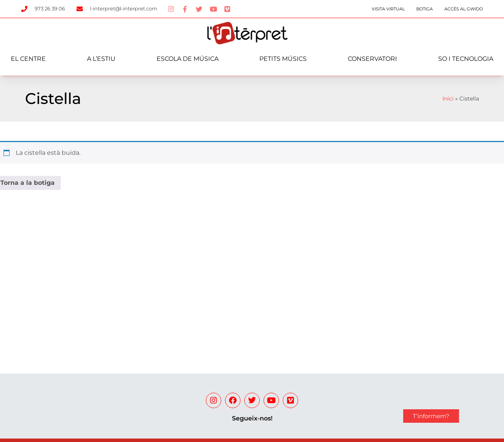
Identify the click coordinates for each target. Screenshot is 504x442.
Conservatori (372, 59)
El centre (28, 59)
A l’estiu (101, 59)
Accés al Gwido (464, 9)
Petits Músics (283, 59)
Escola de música (188, 59)
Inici (448, 99)
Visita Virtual (388, 9)
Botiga (425, 9)
